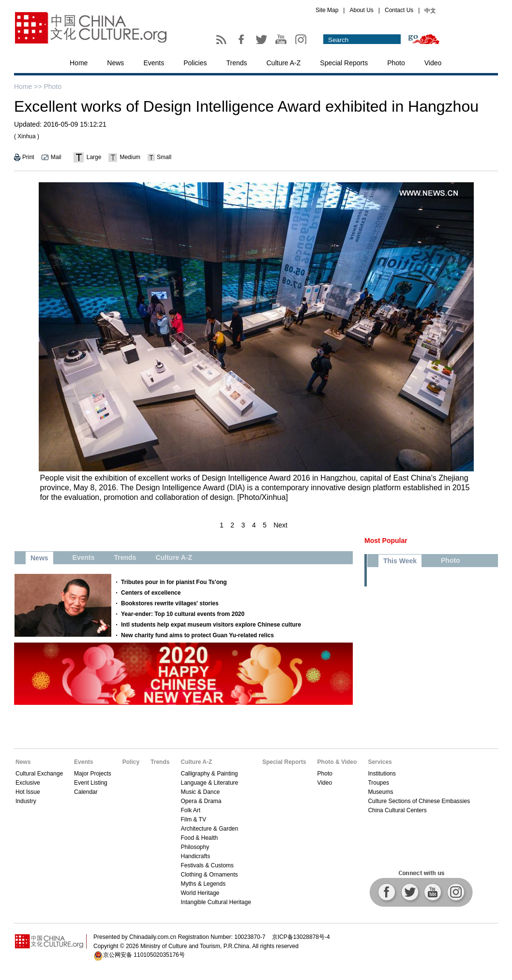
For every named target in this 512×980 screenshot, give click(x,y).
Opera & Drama (201, 801)
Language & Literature (209, 783)
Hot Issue (28, 792)
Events (154, 63)
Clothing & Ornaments (209, 875)
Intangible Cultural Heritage (216, 902)
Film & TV (193, 819)
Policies (195, 63)
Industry (26, 801)
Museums (380, 792)
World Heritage (200, 893)
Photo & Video (337, 762)
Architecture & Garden (209, 829)
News (115, 63)
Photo (396, 63)
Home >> (28, 87)
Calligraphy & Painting (209, 774)
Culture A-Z (284, 63)
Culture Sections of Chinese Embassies (419, 801)
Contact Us (399, 10)
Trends (236, 63)
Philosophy (195, 847)
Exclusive (28, 783)
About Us (361, 10)
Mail (56, 157)
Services (380, 762)
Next (280, 525)
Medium (130, 157)
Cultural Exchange (39, 774)
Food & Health (199, 838)
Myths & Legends (203, 884)
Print (28, 157)
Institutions (382, 774)
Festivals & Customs (207, 865)
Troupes (378, 783)
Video (433, 63)
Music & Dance (200, 792)
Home (79, 63)
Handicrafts (195, 856)
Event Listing (91, 783)
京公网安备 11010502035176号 (144, 955)
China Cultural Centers (397, 810)
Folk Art (190, 810)
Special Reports (344, 63)
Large (94, 157)
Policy (131, 762)
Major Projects (93, 774)
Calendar (86, 792)
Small (164, 157)
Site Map (327, 10)
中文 (430, 11)
